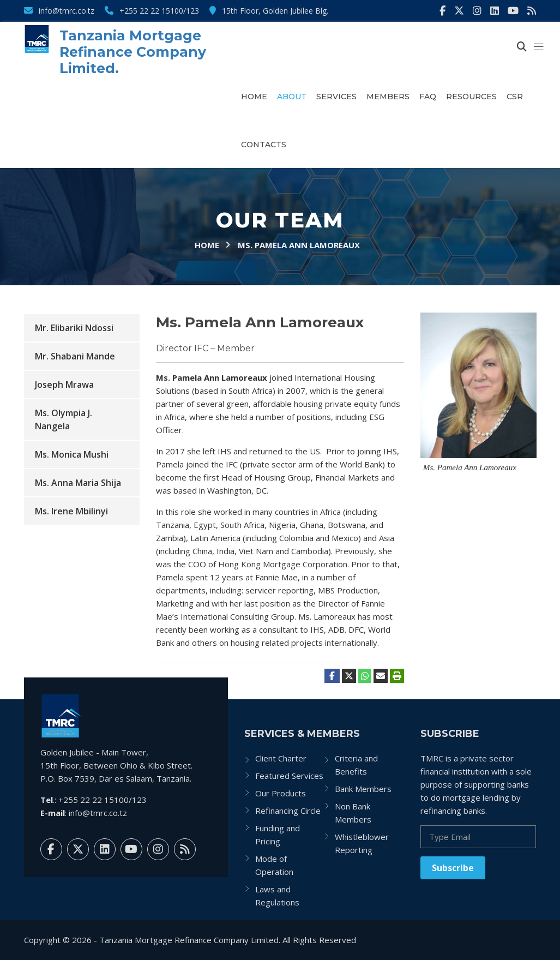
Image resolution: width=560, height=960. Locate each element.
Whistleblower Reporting (362, 843)
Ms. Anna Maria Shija (78, 483)
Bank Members (363, 789)
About (292, 97)
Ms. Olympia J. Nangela (64, 419)
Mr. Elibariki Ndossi (74, 328)
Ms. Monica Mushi (72, 454)
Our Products (281, 793)
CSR (515, 97)
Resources (471, 97)
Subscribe (453, 868)
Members (388, 97)
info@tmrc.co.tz (59, 11)
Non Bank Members (353, 813)
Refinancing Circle (288, 811)
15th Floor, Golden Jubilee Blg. (269, 11)
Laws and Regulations (277, 896)
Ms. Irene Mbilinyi (71, 511)
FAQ (428, 97)
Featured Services (289, 776)
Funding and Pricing (278, 835)
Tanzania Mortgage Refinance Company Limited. (133, 52)
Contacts (264, 145)
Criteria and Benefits (356, 765)
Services (336, 97)
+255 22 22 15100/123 (152, 11)
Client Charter (281, 758)
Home (254, 97)
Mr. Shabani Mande (75, 356)
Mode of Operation (274, 865)
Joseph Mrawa (64, 385)
